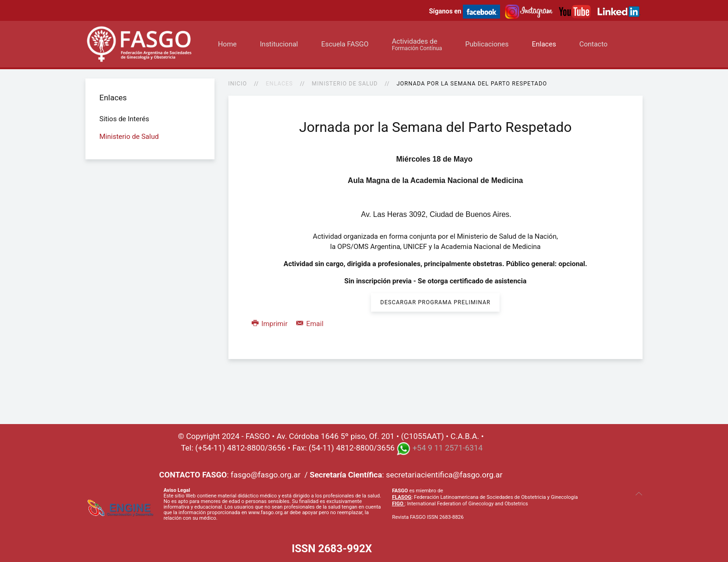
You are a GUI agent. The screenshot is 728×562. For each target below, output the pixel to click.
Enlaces (544, 44)
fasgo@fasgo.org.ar (266, 475)
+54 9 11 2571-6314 (447, 448)
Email (310, 324)
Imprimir (270, 324)
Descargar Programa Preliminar (435, 302)
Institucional (279, 44)
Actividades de (417, 44)
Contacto (594, 44)
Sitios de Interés (124, 119)
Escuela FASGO (345, 44)
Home (227, 44)
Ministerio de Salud (345, 84)
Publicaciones (487, 44)
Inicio (238, 84)
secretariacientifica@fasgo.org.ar (444, 475)
